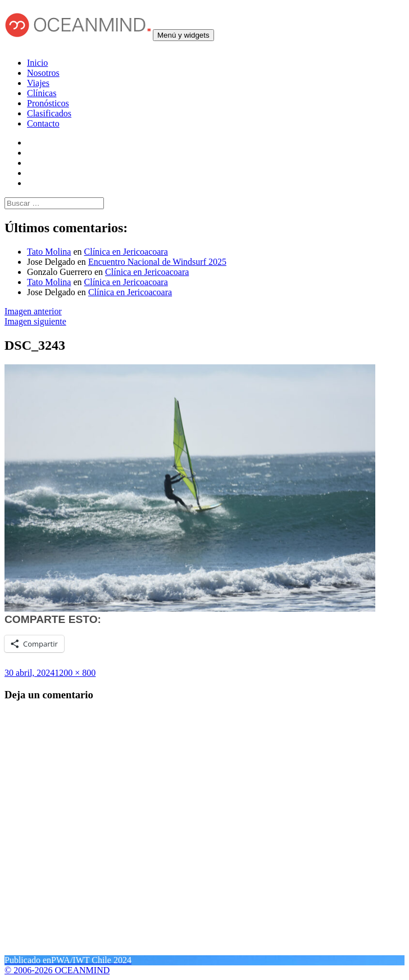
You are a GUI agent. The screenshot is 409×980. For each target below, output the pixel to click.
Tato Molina (49, 252)
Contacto (43, 123)
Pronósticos (48, 103)
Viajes (38, 83)
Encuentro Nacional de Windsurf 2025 (157, 262)
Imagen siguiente (35, 321)
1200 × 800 (75, 673)
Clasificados (49, 113)
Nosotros (43, 73)
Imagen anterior (33, 311)
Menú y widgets (183, 35)
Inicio (37, 63)
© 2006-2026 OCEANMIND (57, 970)
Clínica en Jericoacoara (126, 252)
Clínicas (42, 93)
